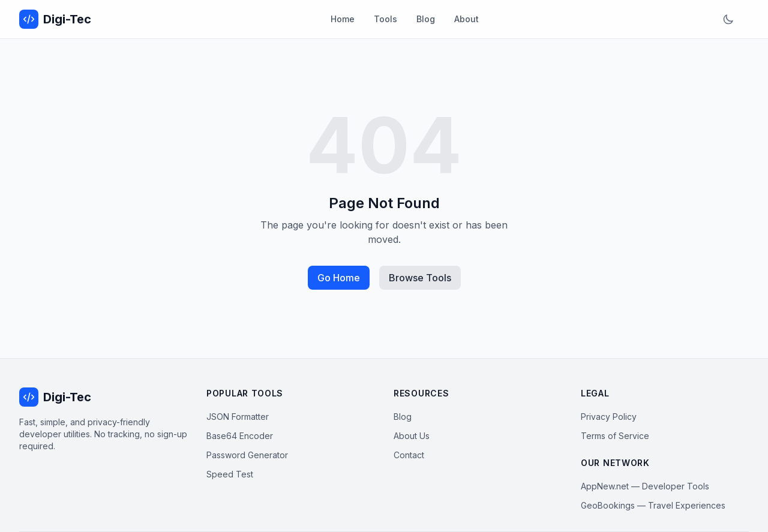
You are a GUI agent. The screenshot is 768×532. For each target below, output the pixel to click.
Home (343, 19)
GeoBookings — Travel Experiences (653, 505)
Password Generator (247, 455)
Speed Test (230, 474)
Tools (385, 19)
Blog (426, 19)
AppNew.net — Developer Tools (645, 486)
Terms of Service (615, 436)
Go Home (339, 278)
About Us (412, 436)
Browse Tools (420, 278)
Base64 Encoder (240, 436)
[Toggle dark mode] (728, 19)
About (466, 19)
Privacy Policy (609, 417)
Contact (409, 455)
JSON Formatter (238, 417)
